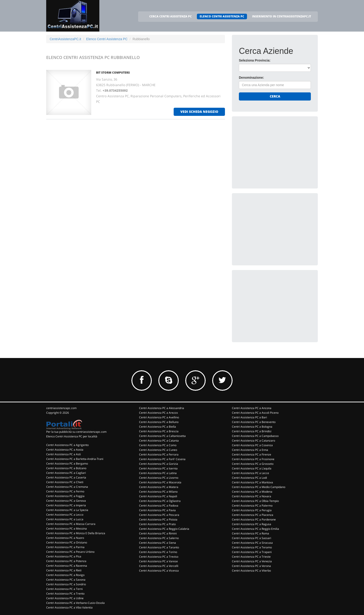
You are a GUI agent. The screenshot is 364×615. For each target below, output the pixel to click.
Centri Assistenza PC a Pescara (159, 515)
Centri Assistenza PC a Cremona (67, 487)
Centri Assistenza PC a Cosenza (252, 445)
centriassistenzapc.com (61, 408)
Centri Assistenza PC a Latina (158, 473)
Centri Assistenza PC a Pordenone (254, 519)
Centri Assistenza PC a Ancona (252, 408)
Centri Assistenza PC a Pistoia (158, 519)
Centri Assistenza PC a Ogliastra (160, 501)
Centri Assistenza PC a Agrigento (67, 445)
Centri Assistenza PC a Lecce (250, 473)
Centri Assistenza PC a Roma (250, 533)
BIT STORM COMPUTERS (113, 73)
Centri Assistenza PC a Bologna (252, 427)
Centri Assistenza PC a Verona (251, 566)
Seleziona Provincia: (255, 60)
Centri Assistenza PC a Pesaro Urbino (70, 552)
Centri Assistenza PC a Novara (252, 496)
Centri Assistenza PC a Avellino (159, 417)
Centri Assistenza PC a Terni (64, 589)
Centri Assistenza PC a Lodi (249, 478)
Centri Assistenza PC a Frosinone (253, 459)
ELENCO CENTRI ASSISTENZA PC (222, 16)
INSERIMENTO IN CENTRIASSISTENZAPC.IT (282, 16)
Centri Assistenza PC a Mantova (252, 482)
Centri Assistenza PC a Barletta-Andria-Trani (75, 459)
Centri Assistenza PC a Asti (63, 454)
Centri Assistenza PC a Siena (158, 543)
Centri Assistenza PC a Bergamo (67, 464)
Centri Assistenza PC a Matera (159, 487)
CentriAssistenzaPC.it (65, 39)
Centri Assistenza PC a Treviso (159, 557)
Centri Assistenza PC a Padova (159, 506)
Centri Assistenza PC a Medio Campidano (259, 487)
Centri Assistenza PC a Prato (157, 524)
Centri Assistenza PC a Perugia (252, 510)
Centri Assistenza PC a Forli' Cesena (162, 459)
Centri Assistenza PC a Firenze (252, 454)
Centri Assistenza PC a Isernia (158, 468)
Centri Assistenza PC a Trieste (251, 557)
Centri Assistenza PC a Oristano (67, 542)
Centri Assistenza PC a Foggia (65, 496)
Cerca (275, 96)
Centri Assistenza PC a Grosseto (253, 464)
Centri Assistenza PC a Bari (249, 417)
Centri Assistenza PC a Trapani (252, 552)
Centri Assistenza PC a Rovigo (65, 575)
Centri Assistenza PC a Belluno (159, 422)
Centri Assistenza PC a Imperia (66, 505)
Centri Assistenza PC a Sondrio (66, 584)
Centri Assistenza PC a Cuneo (158, 450)
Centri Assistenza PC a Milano (158, 492)
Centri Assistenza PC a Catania (159, 441)
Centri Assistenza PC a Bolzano (66, 468)
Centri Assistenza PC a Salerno (159, 538)
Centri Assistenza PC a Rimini (158, 533)
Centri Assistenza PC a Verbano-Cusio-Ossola (75, 603)
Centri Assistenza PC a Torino (158, 552)
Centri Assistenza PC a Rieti (64, 570)
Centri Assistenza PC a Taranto (159, 547)
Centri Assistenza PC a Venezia (252, 561)
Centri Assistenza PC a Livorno (159, 478)
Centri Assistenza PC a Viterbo (251, 571)
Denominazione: (251, 78)
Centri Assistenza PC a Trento (65, 594)
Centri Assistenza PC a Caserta (66, 477)
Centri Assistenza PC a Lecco (65, 515)
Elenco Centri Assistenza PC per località (72, 436)
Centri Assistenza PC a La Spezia (67, 510)
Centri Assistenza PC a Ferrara (159, 454)
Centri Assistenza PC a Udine (65, 598)
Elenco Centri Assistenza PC (107, 39)
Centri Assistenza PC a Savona (66, 580)
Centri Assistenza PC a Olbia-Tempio (255, 501)
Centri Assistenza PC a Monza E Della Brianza (76, 533)
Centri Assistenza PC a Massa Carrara (71, 524)
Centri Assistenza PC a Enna (250, 450)
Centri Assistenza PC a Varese (158, 561)
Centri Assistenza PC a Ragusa (252, 524)
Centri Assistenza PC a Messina (67, 529)
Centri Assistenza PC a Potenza (66, 561)
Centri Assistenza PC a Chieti (65, 482)
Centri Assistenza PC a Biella (158, 427)
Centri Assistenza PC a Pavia (157, 510)
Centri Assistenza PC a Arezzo (158, 413)
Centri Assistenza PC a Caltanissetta (162, 436)
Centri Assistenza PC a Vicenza (159, 571)
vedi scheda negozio (199, 112)
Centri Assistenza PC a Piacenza (253, 515)
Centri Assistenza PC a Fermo (65, 491)
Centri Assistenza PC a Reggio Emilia (255, 529)
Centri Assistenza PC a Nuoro (65, 538)
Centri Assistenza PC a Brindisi (252, 431)
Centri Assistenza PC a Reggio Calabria (164, 529)
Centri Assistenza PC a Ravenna (67, 566)
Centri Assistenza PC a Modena (252, 492)
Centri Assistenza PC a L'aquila (252, 468)
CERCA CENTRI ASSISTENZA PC (171, 16)
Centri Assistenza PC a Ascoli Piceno (255, 413)
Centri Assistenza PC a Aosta (65, 450)
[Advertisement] (274, 152)
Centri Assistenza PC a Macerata (160, 482)
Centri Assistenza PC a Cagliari (66, 473)
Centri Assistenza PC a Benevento (254, 422)
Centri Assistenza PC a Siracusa (252, 543)
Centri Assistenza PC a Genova (66, 501)
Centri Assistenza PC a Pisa (64, 556)
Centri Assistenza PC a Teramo (252, 547)
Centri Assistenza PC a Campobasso (255, 436)
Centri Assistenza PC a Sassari (252, 538)
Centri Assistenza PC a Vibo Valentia (69, 607)
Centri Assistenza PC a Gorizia (159, 464)
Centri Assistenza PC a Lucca (65, 519)
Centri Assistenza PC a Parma (65, 547)
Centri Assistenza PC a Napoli (158, 496)
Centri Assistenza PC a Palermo (252, 506)
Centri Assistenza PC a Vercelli (159, 566)
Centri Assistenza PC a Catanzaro (253, 441)
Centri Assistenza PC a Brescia (159, 431)
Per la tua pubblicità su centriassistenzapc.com (76, 432)
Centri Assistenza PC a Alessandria (162, 408)
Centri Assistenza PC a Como (158, 445)
